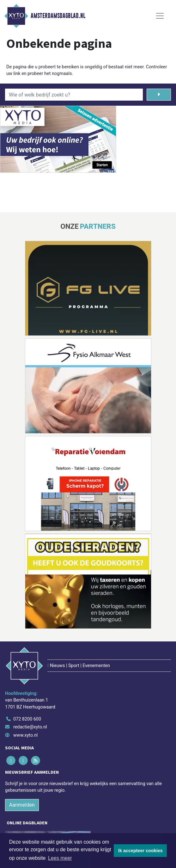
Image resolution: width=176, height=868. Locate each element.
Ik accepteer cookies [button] (140, 851)
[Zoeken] (159, 95)
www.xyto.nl (25, 735)
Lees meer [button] (60, 858)
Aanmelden (22, 805)
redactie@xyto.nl (30, 727)
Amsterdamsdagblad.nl (58, 16)
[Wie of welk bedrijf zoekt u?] (74, 95)
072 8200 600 (27, 719)
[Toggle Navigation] (160, 16)
